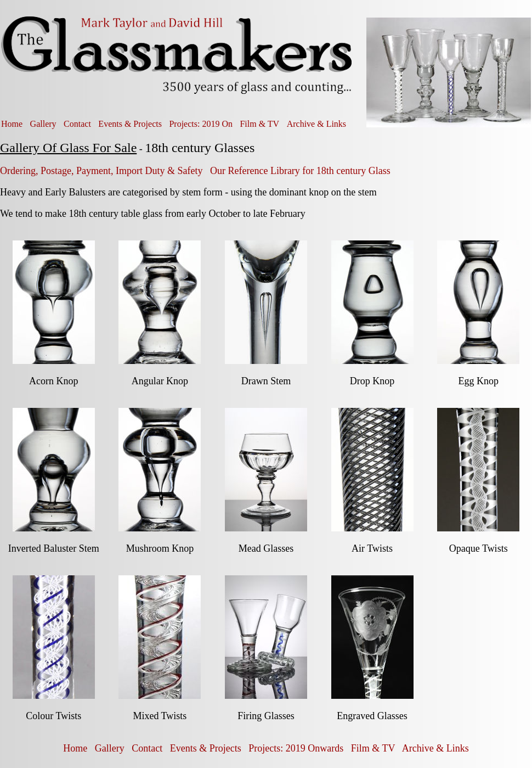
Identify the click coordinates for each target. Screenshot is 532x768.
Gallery (43, 124)
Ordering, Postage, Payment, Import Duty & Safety (101, 171)
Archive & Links (316, 124)
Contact (77, 124)
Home (12, 124)
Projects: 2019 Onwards (296, 748)
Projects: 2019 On (201, 124)
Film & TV (259, 124)
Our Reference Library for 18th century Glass (300, 171)
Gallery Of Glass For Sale (68, 148)
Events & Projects (130, 124)
